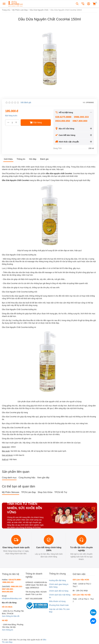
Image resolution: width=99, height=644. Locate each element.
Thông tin (21, 159)
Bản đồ (16, 616)
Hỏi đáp (33, 159)
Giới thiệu (8, 159)
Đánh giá (44, 159)
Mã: (84, 102)
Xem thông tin (7, 616)
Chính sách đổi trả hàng (59, 591)
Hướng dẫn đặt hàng (57, 580)
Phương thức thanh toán (59, 605)
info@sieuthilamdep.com (12, 598)
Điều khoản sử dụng (57, 601)
